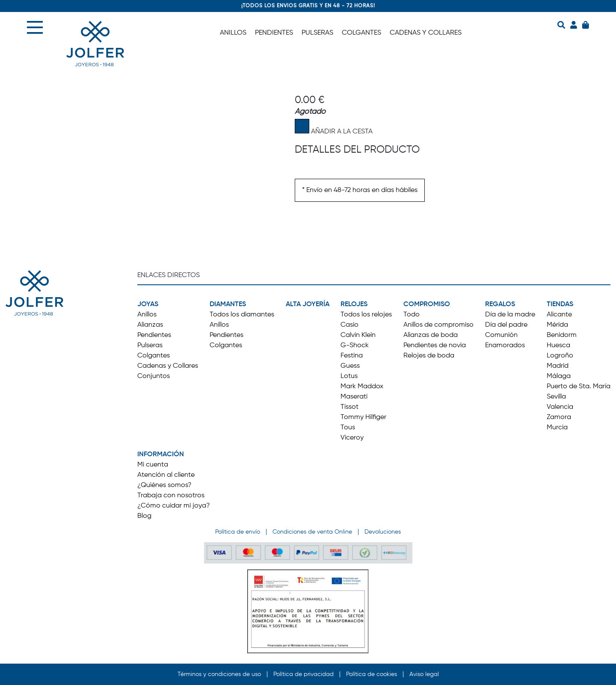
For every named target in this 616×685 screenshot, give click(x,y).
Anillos (147, 315)
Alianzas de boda (431, 335)
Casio (349, 325)
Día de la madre (510, 315)
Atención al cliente (166, 475)
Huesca (558, 345)
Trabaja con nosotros (171, 496)
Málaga (559, 376)
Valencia (560, 407)
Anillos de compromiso (438, 325)
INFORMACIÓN (161, 455)
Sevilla (556, 397)
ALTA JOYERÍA (308, 304)
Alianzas (150, 325)
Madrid (558, 366)
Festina (352, 356)
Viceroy (352, 438)
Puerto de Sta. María (579, 387)
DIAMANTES (228, 304)
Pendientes (154, 335)
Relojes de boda (429, 356)
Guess (350, 366)
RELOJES (354, 304)
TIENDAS (560, 304)
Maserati (354, 397)
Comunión (501, 335)
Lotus (349, 376)
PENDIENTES (274, 33)
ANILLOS (233, 33)
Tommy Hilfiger (363, 417)
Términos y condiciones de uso (219, 674)
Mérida (557, 325)
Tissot (349, 407)
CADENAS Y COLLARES (426, 33)
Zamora (559, 417)
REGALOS (500, 304)
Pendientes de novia (435, 345)
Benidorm (562, 335)
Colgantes (154, 356)
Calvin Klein (358, 335)
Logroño (560, 356)
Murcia (557, 428)
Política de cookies (372, 674)
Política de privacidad (304, 674)
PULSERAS (317, 33)
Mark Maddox (362, 387)
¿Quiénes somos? (164, 485)
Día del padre (506, 325)
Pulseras (150, 345)
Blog (144, 516)
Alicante (559, 315)
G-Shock (355, 345)
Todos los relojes (366, 315)
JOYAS (148, 304)
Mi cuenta (153, 465)
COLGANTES (361, 33)
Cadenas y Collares (168, 366)
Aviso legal (424, 674)
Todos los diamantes (242, 315)
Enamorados (505, 345)
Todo (412, 315)
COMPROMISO (427, 304)
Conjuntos (154, 376)
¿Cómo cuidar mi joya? (174, 506)
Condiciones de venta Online (312, 532)
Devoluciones (383, 532)
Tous (348, 428)
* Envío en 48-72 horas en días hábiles (360, 190)
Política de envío (238, 532)
